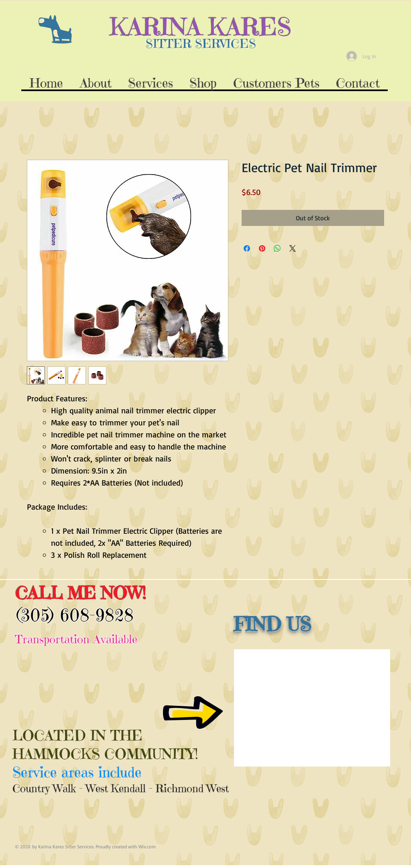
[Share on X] (293, 248)
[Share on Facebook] (247, 248)
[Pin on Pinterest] (262, 248)
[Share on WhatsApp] (277, 248)
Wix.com (147, 847)
